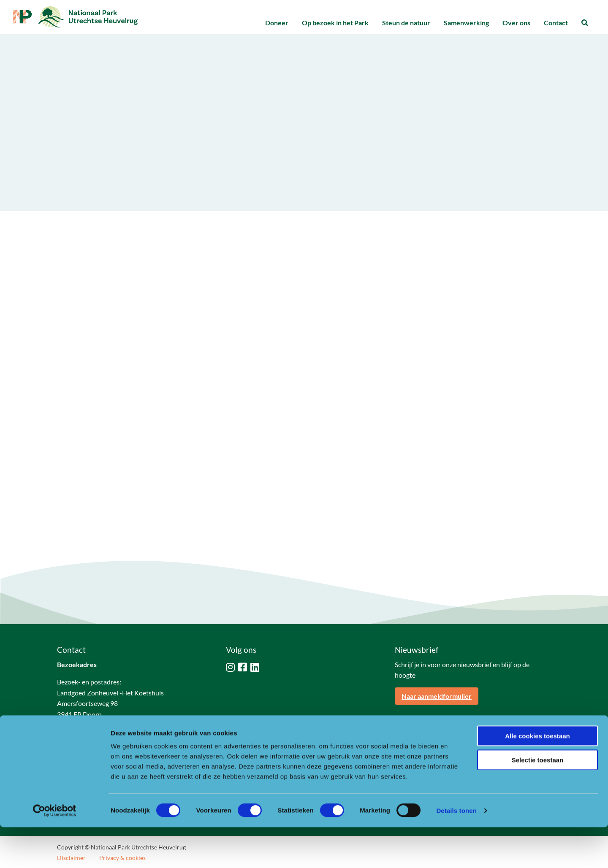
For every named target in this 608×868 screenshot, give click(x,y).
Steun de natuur (406, 23)
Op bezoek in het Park (335, 23)
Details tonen (456, 851)
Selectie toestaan (538, 801)
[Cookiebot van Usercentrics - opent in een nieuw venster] (55, 852)
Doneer (277, 23)
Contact (556, 23)
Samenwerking (466, 23)
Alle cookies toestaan (537, 777)
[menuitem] (277, 23)
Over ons (516, 23)
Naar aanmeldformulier (437, 696)
